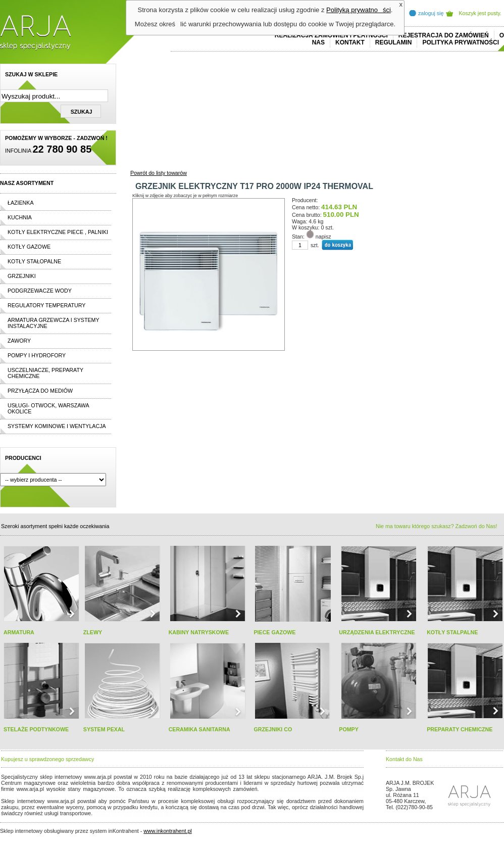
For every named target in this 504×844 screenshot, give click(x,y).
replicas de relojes (99, 795)
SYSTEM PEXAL (104, 729)
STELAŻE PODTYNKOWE (36, 729)
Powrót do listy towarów (159, 173)
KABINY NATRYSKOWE (199, 632)
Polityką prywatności (359, 10)
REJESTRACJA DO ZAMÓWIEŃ (444, 35)
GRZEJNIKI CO (273, 729)
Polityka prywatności (461, 42)
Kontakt (350, 42)
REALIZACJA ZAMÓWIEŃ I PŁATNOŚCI (331, 35)
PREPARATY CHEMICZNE (460, 729)
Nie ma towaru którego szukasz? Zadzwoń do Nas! (436, 526)
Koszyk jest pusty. (481, 13)
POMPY (349, 729)
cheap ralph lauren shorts (46, 795)
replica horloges (113, 813)
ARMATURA (19, 632)
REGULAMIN (394, 42)
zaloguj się (431, 13)
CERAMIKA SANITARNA (199, 729)
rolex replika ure (153, 813)
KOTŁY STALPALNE (452, 632)
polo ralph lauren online (290, 789)
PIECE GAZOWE (274, 632)
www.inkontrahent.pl (167, 831)
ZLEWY (93, 632)
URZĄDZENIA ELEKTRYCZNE (377, 632)
